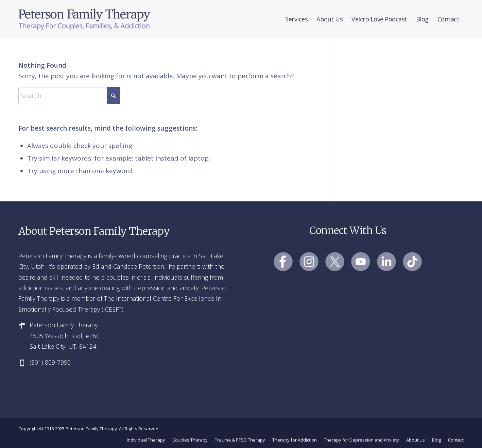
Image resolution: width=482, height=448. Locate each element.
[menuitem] (296, 19)
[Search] (69, 96)
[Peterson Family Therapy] (85, 19)
